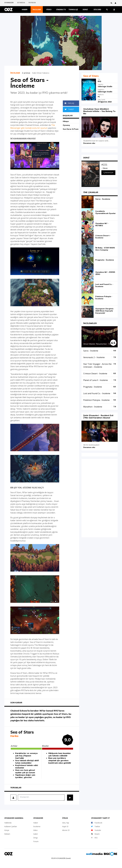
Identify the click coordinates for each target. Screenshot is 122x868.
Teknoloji (73, 9)
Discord (97, 9)
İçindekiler (108, 173)
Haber (25, 9)
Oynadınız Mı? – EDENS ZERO (105, 273)
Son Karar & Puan (71, 129)
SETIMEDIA (21, 3)
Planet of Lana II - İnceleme (96, 380)
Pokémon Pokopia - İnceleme (104, 298)
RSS (94, 838)
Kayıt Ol (65, 826)
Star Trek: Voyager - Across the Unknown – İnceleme (97, 365)
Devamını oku (89, 143)
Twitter (96, 826)
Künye (7, 830)
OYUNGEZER (9, 3)
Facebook (97, 823)
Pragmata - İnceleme (105, 260)
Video (49, 9)
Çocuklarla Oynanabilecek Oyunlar (106, 212)
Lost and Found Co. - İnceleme (104, 285)
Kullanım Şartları (11, 826)
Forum (36, 841)
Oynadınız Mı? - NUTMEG (102, 224)
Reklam (7, 834)
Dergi (85, 9)
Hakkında (8, 823)
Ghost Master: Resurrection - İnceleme (100, 344)
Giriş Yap (66, 823)
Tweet (69, 109)
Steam (95, 834)
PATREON (32, 3)
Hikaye (66, 121)
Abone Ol (66, 830)
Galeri (36, 834)
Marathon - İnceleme (93, 407)
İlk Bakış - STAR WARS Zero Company (105, 249)
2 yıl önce (27, 73)
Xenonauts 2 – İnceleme (94, 357)
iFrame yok (100, 498)
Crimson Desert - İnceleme (103, 237)
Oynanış (66, 125)
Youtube (96, 830)
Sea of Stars (91, 76)
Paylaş (69, 103)
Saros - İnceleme (103, 199)
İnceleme (37, 9)
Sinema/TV (61, 9)
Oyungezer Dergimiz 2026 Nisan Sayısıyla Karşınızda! (104, 311)
